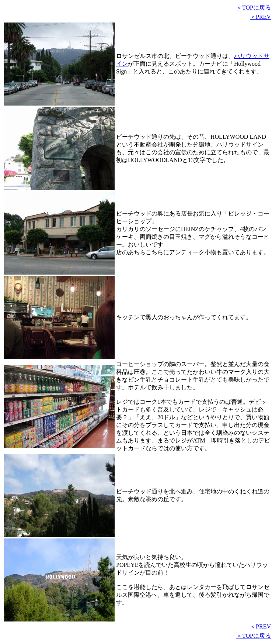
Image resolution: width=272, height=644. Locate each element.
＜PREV (260, 17)
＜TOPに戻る (254, 8)
